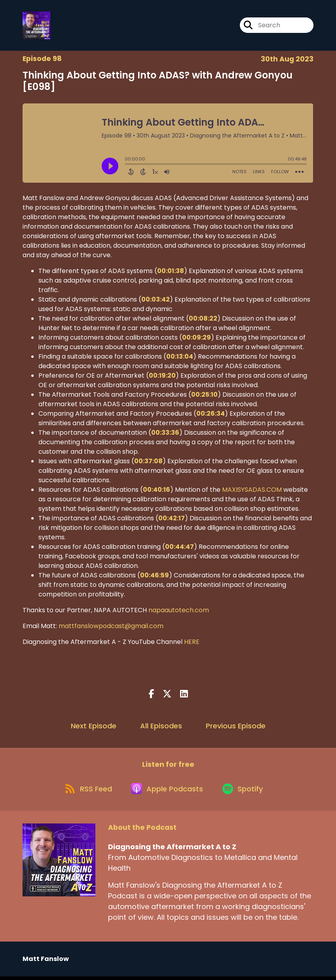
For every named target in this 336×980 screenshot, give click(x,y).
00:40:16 (157, 491)
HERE (192, 643)
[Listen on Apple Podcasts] (168, 791)
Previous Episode (236, 727)
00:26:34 (211, 415)
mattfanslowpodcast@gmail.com (111, 627)
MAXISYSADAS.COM (252, 491)
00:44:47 (179, 548)
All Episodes (161, 727)
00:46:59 (155, 576)
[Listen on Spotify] (245, 791)
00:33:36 (165, 434)
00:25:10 (204, 396)
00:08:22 (203, 320)
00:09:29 (196, 339)
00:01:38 (171, 272)
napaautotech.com (179, 611)
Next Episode (94, 727)
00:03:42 (156, 301)
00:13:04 (180, 358)
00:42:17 (172, 519)
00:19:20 (162, 377)
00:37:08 (148, 462)
